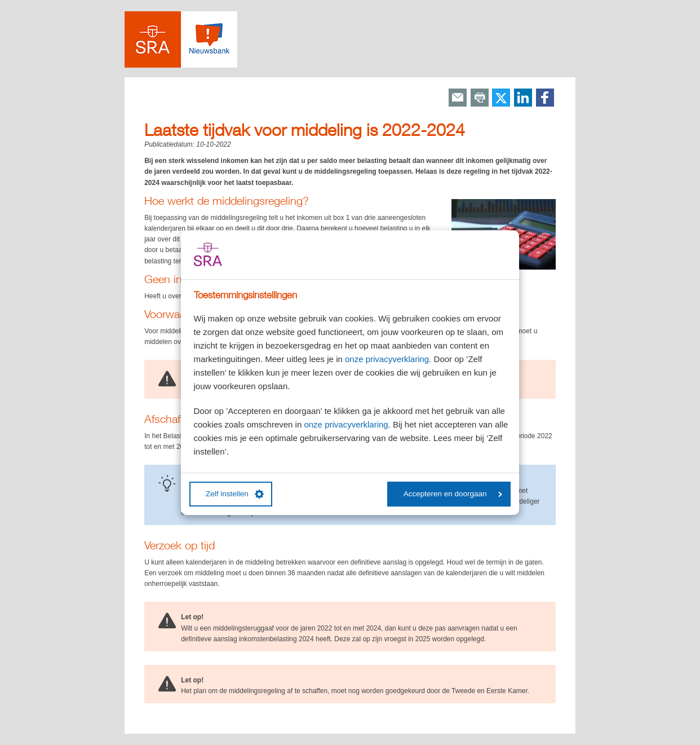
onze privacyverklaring (387, 359)
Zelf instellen (235, 494)
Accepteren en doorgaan (453, 494)
